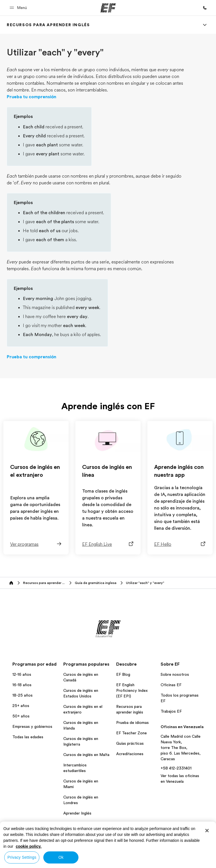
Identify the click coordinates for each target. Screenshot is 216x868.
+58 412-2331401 (176, 768)
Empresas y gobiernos (32, 726)
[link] (48, 25)
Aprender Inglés (77, 813)
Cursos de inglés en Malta (86, 755)
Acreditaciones (130, 754)
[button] (19, 8)
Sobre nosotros (175, 674)
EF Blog (123, 674)
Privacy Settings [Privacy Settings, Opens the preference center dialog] (22, 857)
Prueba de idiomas (132, 722)
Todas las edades (28, 737)
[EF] (108, 8)
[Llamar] (205, 8)
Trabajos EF (171, 711)
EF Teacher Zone (131, 733)
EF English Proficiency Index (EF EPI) (132, 690)
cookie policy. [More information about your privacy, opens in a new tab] (29, 846)
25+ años (21, 706)
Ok (61, 857)
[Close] (207, 831)
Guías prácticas (130, 743)
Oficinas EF (171, 685)
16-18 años (22, 685)
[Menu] (205, 25)
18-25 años (22, 695)
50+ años (21, 716)
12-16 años (22, 674)
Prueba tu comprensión (31, 97)
